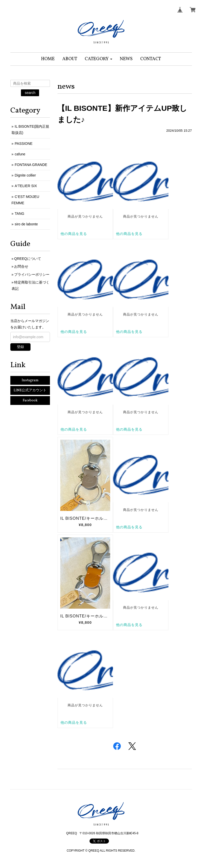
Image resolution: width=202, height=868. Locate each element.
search (30, 93)
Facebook (30, 401)
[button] (98, 59)
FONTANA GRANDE (31, 165)
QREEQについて (28, 259)
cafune (20, 154)
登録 (20, 347)
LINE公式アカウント (30, 390)
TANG (19, 214)
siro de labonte (26, 224)
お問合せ (21, 266)
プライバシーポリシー (32, 274)
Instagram (30, 380)
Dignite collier (25, 175)
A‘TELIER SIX (26, 186)
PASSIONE (24, 144)
